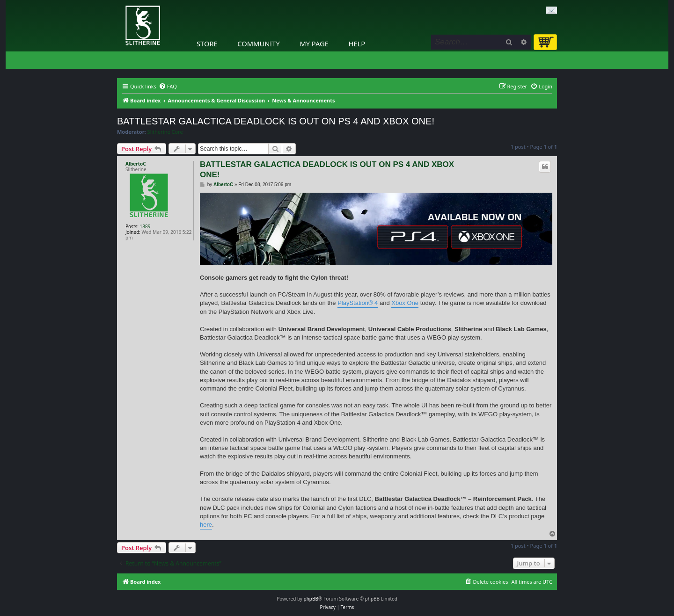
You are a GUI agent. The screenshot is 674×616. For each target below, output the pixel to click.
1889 (145, 226)
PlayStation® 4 (358, 303)
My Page (314, 43)
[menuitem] (168, 87)
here (206, 525)
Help (357, 43)
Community (258, 43)
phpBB (311, 599)
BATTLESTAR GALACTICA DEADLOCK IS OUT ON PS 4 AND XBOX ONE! (276, 121)
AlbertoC (136, 164)
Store (207, 43)
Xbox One (405, 303)
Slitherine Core (165, 132)
